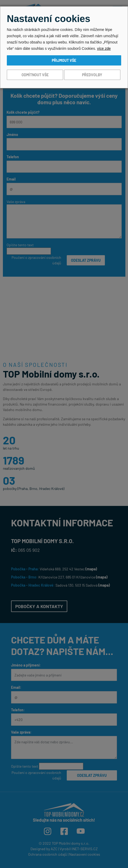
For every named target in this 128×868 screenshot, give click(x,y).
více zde (104, 48)
